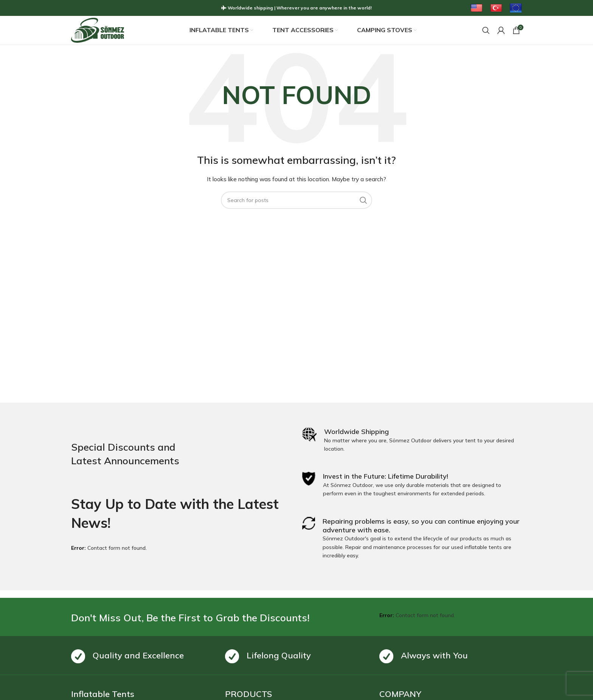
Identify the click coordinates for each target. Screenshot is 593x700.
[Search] (486, 31)
